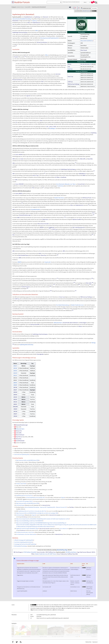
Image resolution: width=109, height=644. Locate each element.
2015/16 (15, 368)
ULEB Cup (70, 82)
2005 (13, 251)
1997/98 (15, 411)
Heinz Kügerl (83, 323)
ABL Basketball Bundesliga (21, 546)
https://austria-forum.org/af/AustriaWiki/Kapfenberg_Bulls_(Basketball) (53, 618)
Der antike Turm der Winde (58, 637)
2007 (40, 253)
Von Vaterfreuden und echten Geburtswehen (26, 534)
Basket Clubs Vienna (59, 198)
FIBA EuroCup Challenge (73, 84)
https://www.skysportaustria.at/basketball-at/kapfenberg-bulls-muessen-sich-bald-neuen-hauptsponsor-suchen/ (43, 519)
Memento (27, 505)
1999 (16, 180)
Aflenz (37, 31)
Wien (29, 23)
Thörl (42, 82)
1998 (84, 175)
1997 (13, 174)
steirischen (58, 74)
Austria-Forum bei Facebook (13, 642)
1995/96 (15, 416)
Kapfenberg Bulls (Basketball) (70, 605)
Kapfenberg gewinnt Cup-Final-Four (24, 495)
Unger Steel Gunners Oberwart (84, 552)
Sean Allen (90, 159)
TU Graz (94, 2)
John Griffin (19, 433)
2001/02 (15, 402)
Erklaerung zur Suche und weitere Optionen (71, 2)
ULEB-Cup (54, 229)
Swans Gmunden (41, 552)
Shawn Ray (43, 255)
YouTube (72, 507)
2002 (84, 64)
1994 (13, 159)
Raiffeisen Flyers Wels (73, 554)
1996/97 (15, 414)
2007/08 (15, 387)
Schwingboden (40, 354)
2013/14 (15, 373)
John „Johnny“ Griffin (51, 127)
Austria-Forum (22, 2)
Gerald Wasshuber (20, 441)
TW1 (33, 188)
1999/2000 (15, 407)
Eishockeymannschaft (49, 38)
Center (22, 159)
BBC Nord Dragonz (18, 552)
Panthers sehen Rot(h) (21, 484)
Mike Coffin (83, 159)
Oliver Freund (84, 50)
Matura (80, 326)
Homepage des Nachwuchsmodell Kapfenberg (25, 544)
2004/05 (15, 395)
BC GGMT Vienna (52, 554)
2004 (88, 64)
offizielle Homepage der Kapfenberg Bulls (24, 540)
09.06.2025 (79, 605)
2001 (81, 64)
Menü (85, 2)
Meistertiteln (15, 21)
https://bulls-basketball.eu (87, 41)
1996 (13, 163)
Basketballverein (28, 17)
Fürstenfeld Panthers (36, 209)
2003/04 (42, 227)
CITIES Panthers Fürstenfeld (30, 552)
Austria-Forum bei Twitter (17, 642)
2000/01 (15, 404)
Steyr (41, 120)
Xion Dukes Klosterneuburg (62, 305)
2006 (64, 251)
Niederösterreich (36, 23)
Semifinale (64, 177)
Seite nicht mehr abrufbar (44, 529)
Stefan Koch (45, 219)
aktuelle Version (86, 11)
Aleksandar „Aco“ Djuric (70, 184)
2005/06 (15, 392)
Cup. (14, 24)
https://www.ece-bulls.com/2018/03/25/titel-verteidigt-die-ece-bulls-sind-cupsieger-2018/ (37, 513)
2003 (86, 64)
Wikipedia (56, 605)
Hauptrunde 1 (48, 262)
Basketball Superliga (62, 550)
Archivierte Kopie (20, 505)
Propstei (16, 57)
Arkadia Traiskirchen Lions (77, 305)
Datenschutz (88, 642)
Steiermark (45, 17)
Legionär (28, 96)
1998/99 (15, 409)
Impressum (95, 642)
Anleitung (71, 499)
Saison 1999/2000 (19, 184)
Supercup (70, 69)
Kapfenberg (37, 17)
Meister (69, 64)
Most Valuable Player (23, 255)
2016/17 (15, 366)
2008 (20, 258)
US (16, 122)
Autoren (84, 605)
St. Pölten (57, 177)
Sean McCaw (19, 437)
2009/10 (15, 383)
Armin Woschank (60, 184)
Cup (69, 67)
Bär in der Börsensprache (79, 227)
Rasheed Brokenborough (25, 215)
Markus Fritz (19, 431)
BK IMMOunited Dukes (71, 552)
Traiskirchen (60, 186)
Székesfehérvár (82, 174)
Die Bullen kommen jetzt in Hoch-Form (25, 532)
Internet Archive (46, 505)
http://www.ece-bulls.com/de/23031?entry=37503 (28, 460)
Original (63, 497)
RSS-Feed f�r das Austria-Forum (21, 642)
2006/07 (15, 390)
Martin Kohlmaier (74, 323)
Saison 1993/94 (19, 155)
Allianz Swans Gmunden (43, 224)
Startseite (13, 2)
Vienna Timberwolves (62, 554)
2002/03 (15, 399)
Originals (34, 515)
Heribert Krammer (26, 287)
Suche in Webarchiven (64, 529)
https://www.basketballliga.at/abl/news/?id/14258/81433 (29, 521)
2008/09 (19, 262)
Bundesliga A (52, 128)
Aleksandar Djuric (58, 323)
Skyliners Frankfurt (77, 219)
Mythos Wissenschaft (26, 637)
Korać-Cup (70, 77)
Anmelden (94, 8)
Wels (14, 235)
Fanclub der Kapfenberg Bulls (23, 542)
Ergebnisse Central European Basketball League (27, 528)
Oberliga (93, 343)
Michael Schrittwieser (42, 42)
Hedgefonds (51, 227)
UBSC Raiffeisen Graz (50, 552)
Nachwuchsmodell (35, 324)
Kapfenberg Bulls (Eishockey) (26, 345)
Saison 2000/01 (19, 193)
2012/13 (15, 375)
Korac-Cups (36, 175)
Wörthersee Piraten (87, 198)
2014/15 (15, 371)
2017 (90, 64)
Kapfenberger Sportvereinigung (20, 32)
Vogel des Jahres (43, 637)
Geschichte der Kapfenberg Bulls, (22, 454)
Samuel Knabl (81, 184)
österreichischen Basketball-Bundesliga (22, 19)
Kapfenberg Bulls (61, 552)
